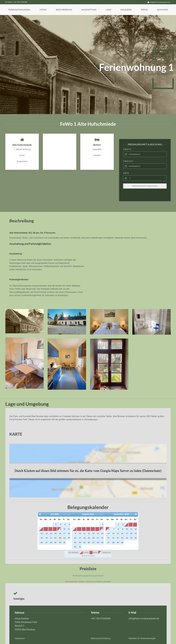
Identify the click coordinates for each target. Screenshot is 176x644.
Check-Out (128, 156)
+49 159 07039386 (101, 613)
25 (69, 533)
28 (51, 537)
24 (64, 533)
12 (42, 528)
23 (60, 533)
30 (60, 537)
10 (64, 524)
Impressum (20, 633)
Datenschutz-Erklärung (101, 633)
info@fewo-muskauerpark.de (159, 2)
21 (51, 533)
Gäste (126, 168)
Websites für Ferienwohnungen (142, 633)
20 (47, 533)
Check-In (127, 144)
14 (51, 528)
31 (64, 537)
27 (47, 537)
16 (60, 528)
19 (42, 533)
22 (55, 533)
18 (69, 528)
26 (42, 537)
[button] (19, 10)
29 (55, 537)
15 (55, 528)
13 (47, 528)
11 (69, 524)
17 (64, 528)
